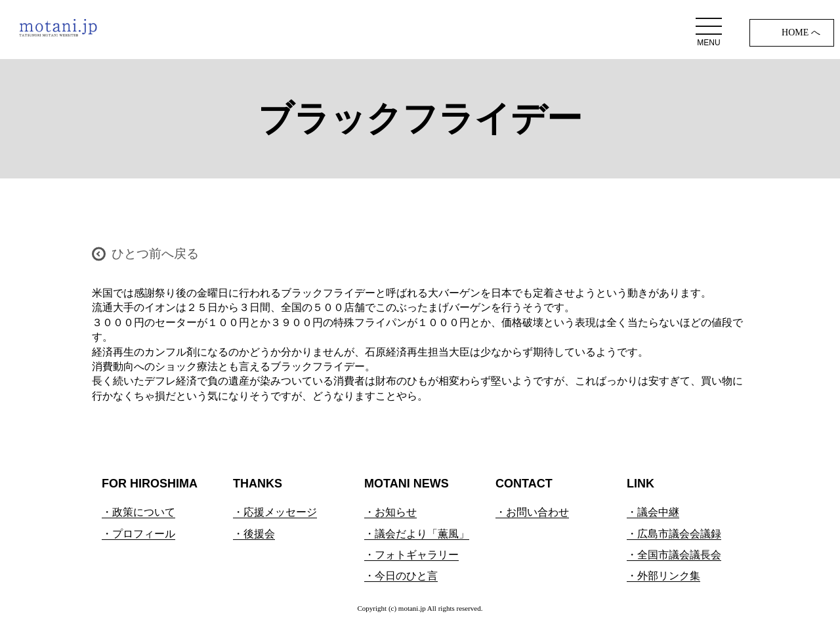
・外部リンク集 (663, 576)
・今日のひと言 (401, 576)
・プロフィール (138, 534)
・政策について (138, 512)
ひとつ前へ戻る (155, 254)
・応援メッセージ (275, 512)
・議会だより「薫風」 (417, 534)
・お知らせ (390, 512)
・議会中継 (653, 512)
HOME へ (801, 32)
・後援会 (254, 534)
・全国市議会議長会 (674, 555)
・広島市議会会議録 (674, 534)
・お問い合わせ (532, 512)
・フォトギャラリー (411, 555)
